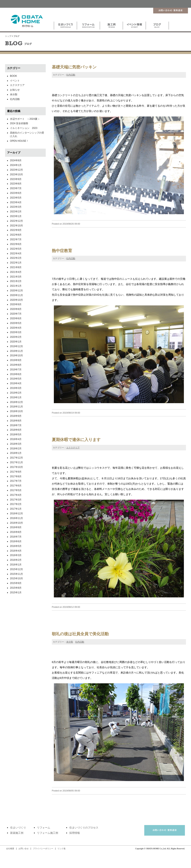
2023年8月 (16, 184)
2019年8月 (16, 365)
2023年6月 (16, 193)
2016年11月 (16, 518)
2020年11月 (16, 295)
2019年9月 (16, 360)
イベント (15, 81)
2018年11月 (16, 407)
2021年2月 (16, 281)
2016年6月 (16, 541)
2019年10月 (16, 356)
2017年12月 (16, 458)
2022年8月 (16, 235)
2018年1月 (16, 453)
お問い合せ (24, 849)
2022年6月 (16, 244)
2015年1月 (16, 593)
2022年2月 (16, 258)
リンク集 (62, 849)
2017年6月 (16, 486)
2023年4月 (16, 202)
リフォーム (44, 828)
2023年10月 (16, 174)
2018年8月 (16, 421)
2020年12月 (16, 291)
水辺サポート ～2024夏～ (25, 119)
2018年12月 (16, 402)
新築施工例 (17, 833)
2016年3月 (16, 555)
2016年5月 (16, 546)
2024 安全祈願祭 (19, 123)
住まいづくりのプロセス (84, 828)
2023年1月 (16, 216)
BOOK (14, 76)
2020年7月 (16, 314)
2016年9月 (16, 527)
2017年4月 (16, 495)
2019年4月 (16, 383)
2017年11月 (16, 462)
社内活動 (71, 75)
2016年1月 (16, 565)
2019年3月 (16, 388)
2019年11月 (16, 351)
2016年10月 (16, 523)
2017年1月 (16, 509)
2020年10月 (16, 300)
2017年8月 (16, 476)
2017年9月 (16, 472)
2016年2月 (16, 560)
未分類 (70, 642)
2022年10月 (16, 226)
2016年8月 (16, 532)
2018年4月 (16, 439)
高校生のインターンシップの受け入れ (27, 134)
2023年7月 (16, 188)
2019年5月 (16, 379)
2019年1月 (16, 397)
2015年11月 (16, 574)
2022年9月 (16, 230)
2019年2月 (16, 393)
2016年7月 (16, 537)
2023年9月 (16, 179)
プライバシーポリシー (43, 849)
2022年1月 (16, 263)
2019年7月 (16, 370)
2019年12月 (16, 346)
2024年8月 (16, 160)
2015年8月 (16, 588)
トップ (8, 36)
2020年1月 (16, 342)
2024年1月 (16, 165)
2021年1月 (16, 286)
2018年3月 (16, 444)
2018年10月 (16, 411)
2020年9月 (16, 304)
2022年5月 (16, 249)
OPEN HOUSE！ (19, 141)
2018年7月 (16, 425)
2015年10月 (16, 578)
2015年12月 (16, 569)
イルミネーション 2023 (24, 128)
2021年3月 (16, 277)
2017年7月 (16, 481)
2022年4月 (16, 253)
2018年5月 (16, 435)
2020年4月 (16, 328)
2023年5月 (16, 198)
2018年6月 (16, 430)
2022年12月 (16, 221)
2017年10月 (16, 467)
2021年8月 (16, 267)
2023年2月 (16, 212)
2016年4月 (16, 551)
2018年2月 (16, 449)
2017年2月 (16, 504)
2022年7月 (16, 239)
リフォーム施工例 (48, 833)
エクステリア (73, 448)
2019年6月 (16, 374)
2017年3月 (16, 500)
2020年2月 (16, 337)
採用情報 (75, 833)
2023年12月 (16, 170)
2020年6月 (16, 318)
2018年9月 (16, 416)
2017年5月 (16, 490)
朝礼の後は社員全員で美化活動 (80, 634)
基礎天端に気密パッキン (74, 67)
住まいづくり (18, 828)
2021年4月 (16, 272)
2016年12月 (16, 514)
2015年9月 (16, 583)
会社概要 (10, 849)
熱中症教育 (62, 251)
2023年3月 (16, 207)
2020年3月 (16, 332)
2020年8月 (16, 309)
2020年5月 (16, 323)
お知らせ (15, 90)
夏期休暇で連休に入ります (76, 440)
